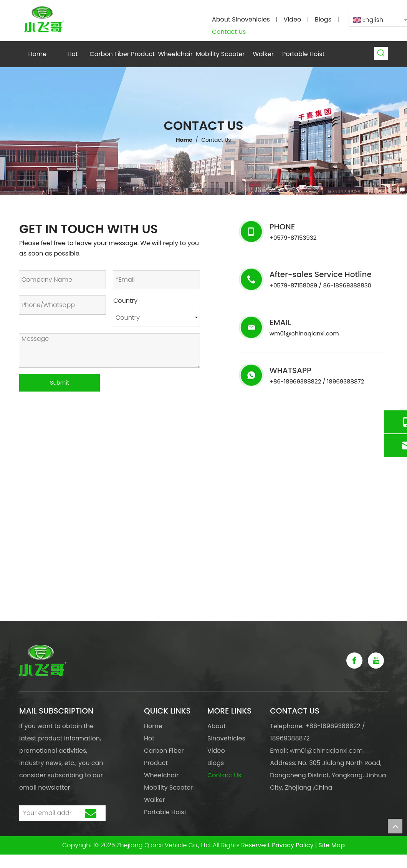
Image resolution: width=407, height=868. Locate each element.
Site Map (332, 845)
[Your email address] (45, 813)
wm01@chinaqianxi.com (304, 333)
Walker (155, 800)
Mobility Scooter (168, 788)
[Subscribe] (91, 813)
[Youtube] (376, 661)
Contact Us (229, 32)
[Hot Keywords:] (381, 53)
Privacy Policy (293, 845)
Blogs (323, 19)
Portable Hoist (165, 812)
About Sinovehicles (241, 19)
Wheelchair (161, 775)
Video (293, 19)
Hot (149, 738)
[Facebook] (354, 661)
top (395, 826)
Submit (60, 383)
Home (153, 726)
